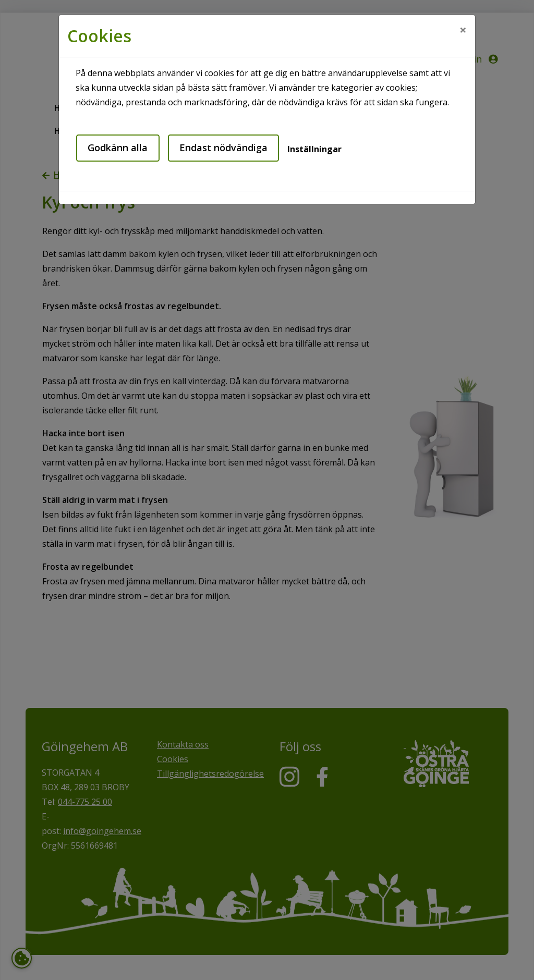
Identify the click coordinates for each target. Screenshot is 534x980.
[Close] (463, 30)
